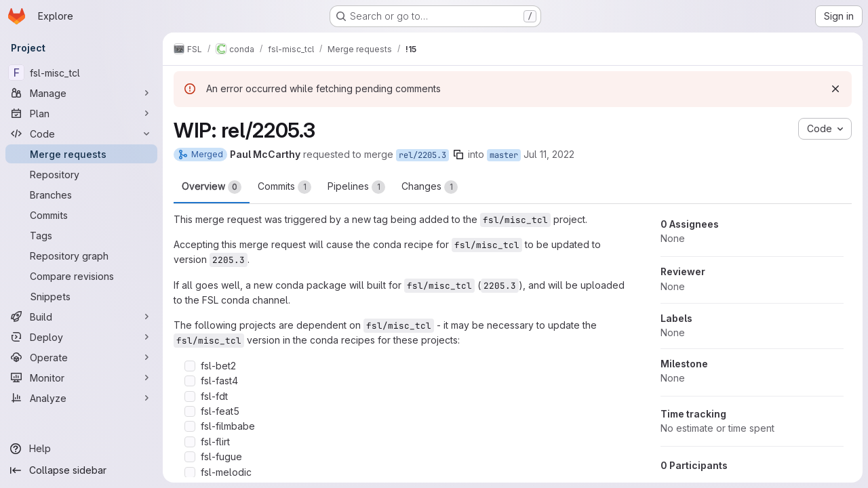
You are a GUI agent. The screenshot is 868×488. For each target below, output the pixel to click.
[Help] (81, 449)
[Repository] (81, 174)
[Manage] (81, 93)
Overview (212, 187)
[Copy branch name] (458, 155)
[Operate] (81, 357)
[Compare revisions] (81, 276)
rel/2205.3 (422, 155)
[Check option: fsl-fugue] (190, 457)
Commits (284, 187)
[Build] (81, 317)
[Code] (81, 134)
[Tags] (81, 235)
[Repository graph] (81, 256)
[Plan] (81, 113)
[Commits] (81, 215)
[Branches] (81, 195)
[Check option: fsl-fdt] (190, 396)
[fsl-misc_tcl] (81, 73)
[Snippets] (81, 296)
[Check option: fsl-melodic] (190, 472)
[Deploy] (81, 337)
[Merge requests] (81, 154)
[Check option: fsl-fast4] (190, 381)
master (504, 155)
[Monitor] (81, 378)
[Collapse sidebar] (81, 470)
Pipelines (356, 187)
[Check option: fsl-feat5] (190, 411)
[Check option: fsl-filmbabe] (190, 426)
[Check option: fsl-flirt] (190, 442)
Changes (430, 187)
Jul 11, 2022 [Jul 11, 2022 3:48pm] (549, 154)
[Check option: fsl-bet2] (190, 366)
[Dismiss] (835, 89)
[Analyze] (81, 398)
